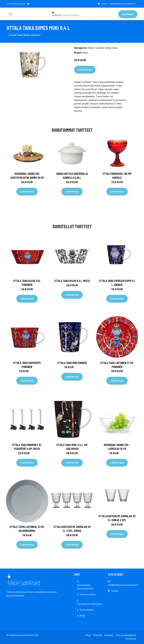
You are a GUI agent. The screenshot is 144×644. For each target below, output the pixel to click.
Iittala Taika (111, 48)
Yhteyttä (98, 635)
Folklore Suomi (87, 594)
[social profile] (28, 4)
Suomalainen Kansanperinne (85, 587)
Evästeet (109, 635)
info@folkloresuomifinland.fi (122, 4)
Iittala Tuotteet (96, 48)
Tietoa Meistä (87, 610)
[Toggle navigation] (10, 14)
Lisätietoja (85, 70)
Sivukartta (131, 639)
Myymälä (128, 14)
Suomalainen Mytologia (89, 604)
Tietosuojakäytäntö (126, 635)
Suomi (104, 4)
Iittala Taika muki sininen (72, 363)
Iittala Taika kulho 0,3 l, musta (72, 281)
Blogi (82, 616)
